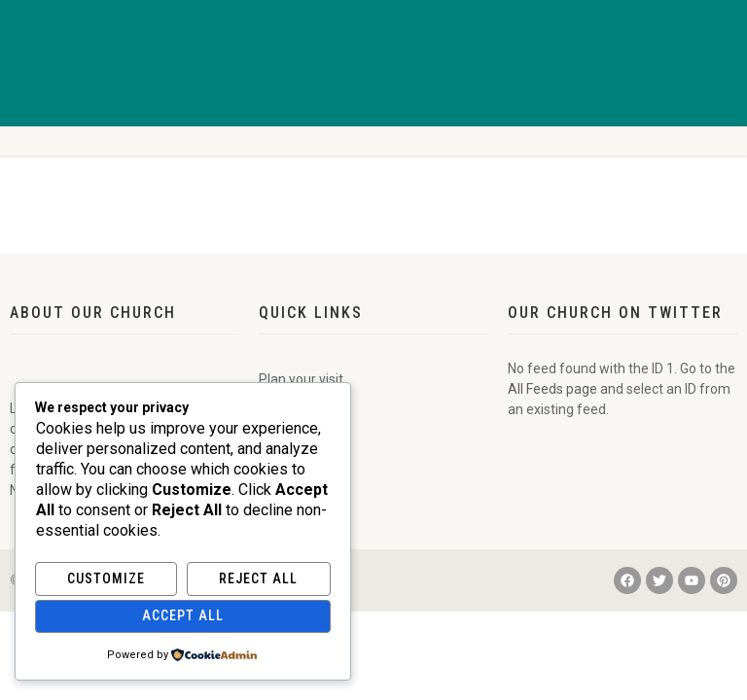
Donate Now (296, 461)
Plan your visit (301, 379)
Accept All (183, 615)
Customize (106, 578)
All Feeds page (552, 389)
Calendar (286, 420)
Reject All (258, 578)
